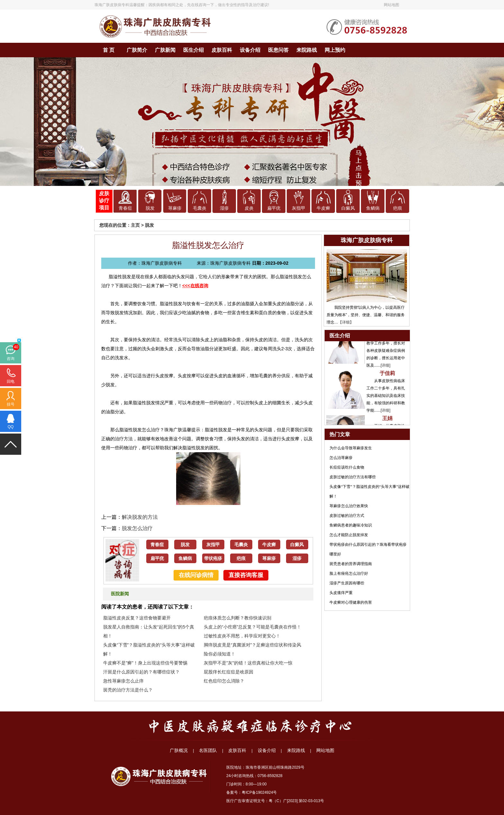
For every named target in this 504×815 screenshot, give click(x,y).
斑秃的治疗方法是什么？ (128, 690)
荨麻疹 (175, 208)
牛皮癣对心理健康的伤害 (351, 602)
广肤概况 (179, 750)
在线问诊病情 (196, 575)
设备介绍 (250, 50)
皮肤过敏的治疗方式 (347, 516)
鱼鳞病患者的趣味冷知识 (351, 525)
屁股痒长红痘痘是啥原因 (229, 672)
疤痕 (398, 208)
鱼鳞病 (373, 208)
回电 (11, 381)
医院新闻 (120, 594)
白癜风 (348, 208)
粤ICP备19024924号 (259, 792)
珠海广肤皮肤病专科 (112, 5)
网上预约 (335, 50)
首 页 (109, 50)
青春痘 (125, 208)
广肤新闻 (165, 50)
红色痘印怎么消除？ (224, 681)
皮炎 (249, 208)
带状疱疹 (213, 559)
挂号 (11, 404)
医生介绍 (194, 50)
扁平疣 (274, 208)
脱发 (150, 208)
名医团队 (208, 750)
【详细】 (346, 322)
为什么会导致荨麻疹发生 (351, 448)
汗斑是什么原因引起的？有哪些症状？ (141, 672)
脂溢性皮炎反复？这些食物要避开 (137, 618)
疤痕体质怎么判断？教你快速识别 (238, 618)
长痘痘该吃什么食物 (347, 467)
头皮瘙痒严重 (341, 593)
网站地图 (392, 5)
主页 (135, 225)
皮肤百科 (222, 50)
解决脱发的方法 (140, 517)
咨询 (11, 359)
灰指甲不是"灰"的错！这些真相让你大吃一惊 (248, 663)
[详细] (386, 366)
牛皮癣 (323, 208)
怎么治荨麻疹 (341, 458)
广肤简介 (137, 50)
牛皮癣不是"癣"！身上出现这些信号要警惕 (145, 663)
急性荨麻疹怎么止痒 (123, 681)
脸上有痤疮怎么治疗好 (349, 573)
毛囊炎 (200, 208)
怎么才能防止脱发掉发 (349, 535)
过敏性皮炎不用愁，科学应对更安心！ (242, 636)
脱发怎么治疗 (137, 528)
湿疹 (224, 208)
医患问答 (278, 50)
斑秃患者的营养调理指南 (351, 564)
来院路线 (307, 50)
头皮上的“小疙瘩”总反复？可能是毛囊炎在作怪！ (252, 627)
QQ (11, 427)
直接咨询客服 (246, 575)
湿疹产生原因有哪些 (347, 583)
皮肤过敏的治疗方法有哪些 (353, 477)
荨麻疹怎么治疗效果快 (349, 506)
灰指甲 (299, 208)
